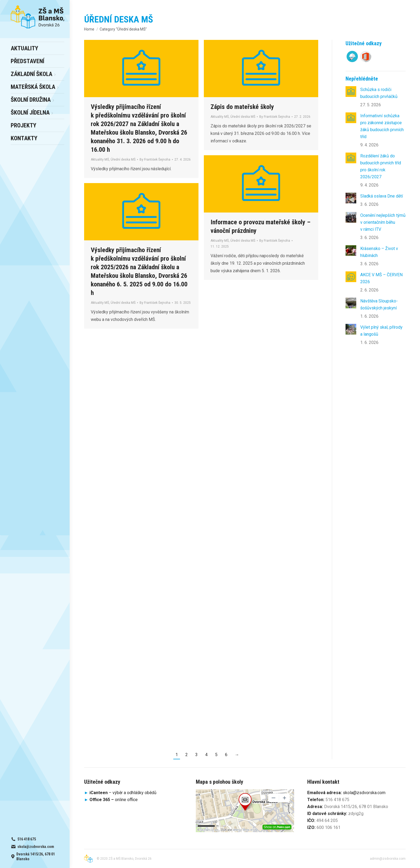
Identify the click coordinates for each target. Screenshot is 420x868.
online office (114, 800)
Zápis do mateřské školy (242, 107)
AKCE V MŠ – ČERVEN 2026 (381, 278)
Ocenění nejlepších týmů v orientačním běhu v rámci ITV (383, 222)
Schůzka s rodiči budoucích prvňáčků (379, 93)
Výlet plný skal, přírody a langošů (381, 331)
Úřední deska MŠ (123, 160)
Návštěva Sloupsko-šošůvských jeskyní (379, 304)
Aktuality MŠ (100, 160)
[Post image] (351, 92)
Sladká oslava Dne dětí (382, 196)
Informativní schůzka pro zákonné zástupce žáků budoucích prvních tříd (382, 126)
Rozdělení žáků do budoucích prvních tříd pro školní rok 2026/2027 (381, 166)
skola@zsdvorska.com (364, 793)
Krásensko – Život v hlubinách (379, 252)
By (155, 160)
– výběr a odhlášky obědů (120, 793)
